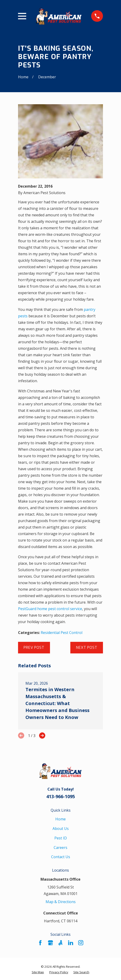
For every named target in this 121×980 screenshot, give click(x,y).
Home (60, 819)
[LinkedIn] (71, 943)
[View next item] (42, 736)
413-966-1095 (61, 796)
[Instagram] (81, 943)
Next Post (87, 648)
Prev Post (34, 648)
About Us (61, 829)
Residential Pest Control (62, 633)
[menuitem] (38, 972)
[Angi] (60, 943)
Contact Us (61, 857)
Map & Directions (61, 902)
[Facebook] (40, 943)
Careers (60, 848)
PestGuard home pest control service (50, 609)
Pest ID (61, 838)
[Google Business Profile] (50, 943)
